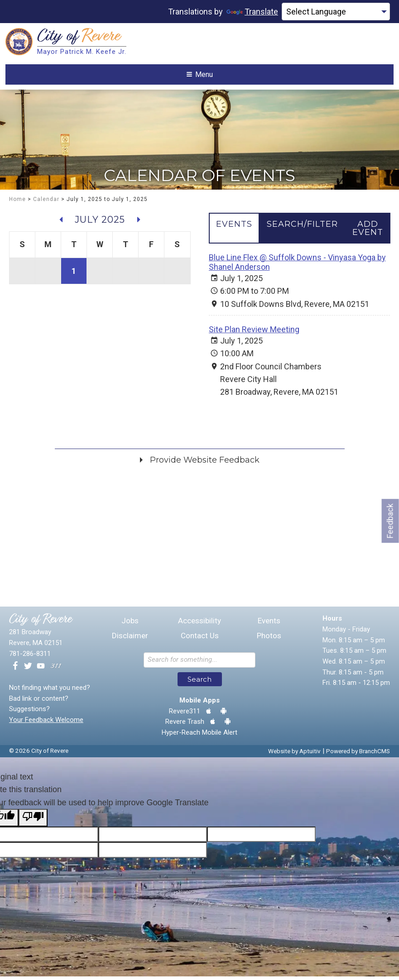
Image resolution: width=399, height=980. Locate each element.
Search (199, 683)
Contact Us (200, 639)
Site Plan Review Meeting (254, 333)
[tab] (234, 228)
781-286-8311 (30, 657)
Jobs (130, 624)
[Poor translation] (33, 821)
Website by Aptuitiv (294, 755)
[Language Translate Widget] (336, 12)
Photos (269, 639)
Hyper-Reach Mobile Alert (199, 736)
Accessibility (199, 624)
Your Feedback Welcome (46, 723)
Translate (252, 12)
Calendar (46, 203)
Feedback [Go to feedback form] (390, 521)
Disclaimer (130, 639)
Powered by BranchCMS (358, 755)
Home (17, 203)
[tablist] (300, 232)
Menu (200, 76)
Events (269, 624)
